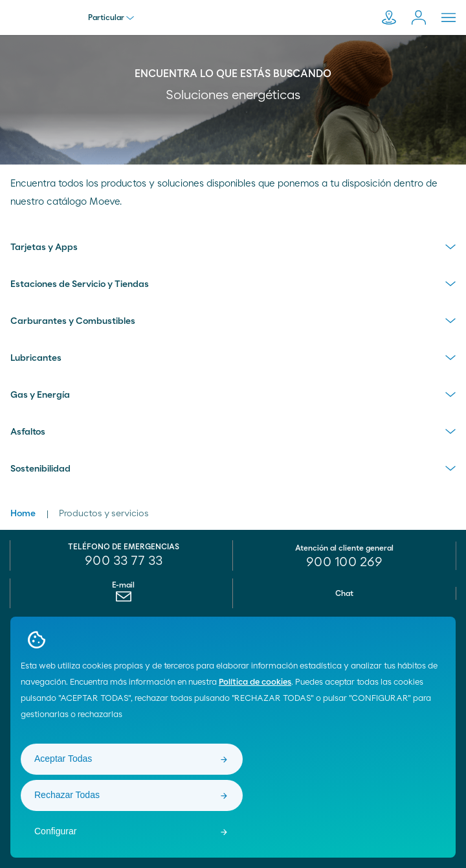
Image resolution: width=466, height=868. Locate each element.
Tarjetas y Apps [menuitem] (44, 247)
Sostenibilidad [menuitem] (40, 469)
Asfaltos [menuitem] (28, 432)
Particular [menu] (111, 17)
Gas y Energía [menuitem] (40, 395)
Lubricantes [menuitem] (36, 358)
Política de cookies (255, 682)
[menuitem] (123, 600)
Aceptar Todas (63, 759)
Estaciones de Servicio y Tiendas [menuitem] (80, 284)
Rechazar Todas (67, 795)
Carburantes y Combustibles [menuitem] (73, 321)
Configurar (55, 831)
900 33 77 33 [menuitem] (124, 561)
